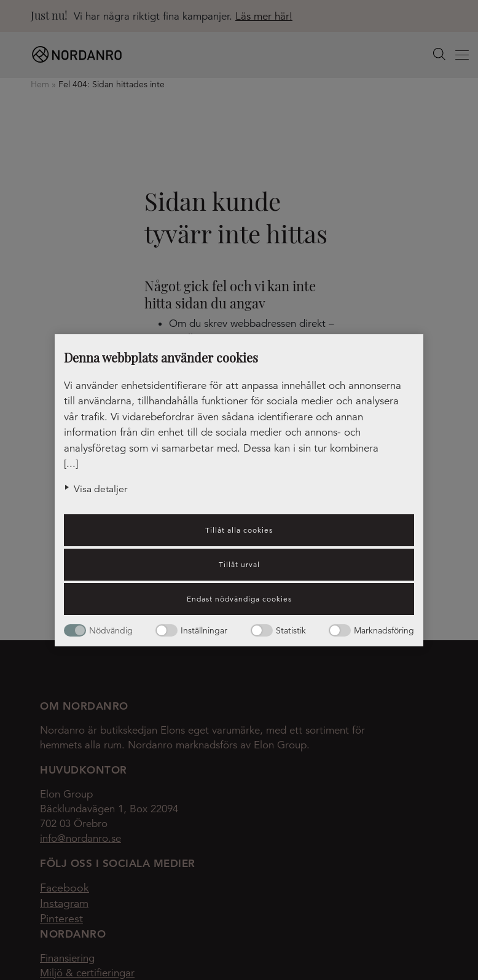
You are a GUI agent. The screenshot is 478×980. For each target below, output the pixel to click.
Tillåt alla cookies (239, 530)
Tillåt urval (239, 564)
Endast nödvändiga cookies (239, 599)
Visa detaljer (100, 489)
